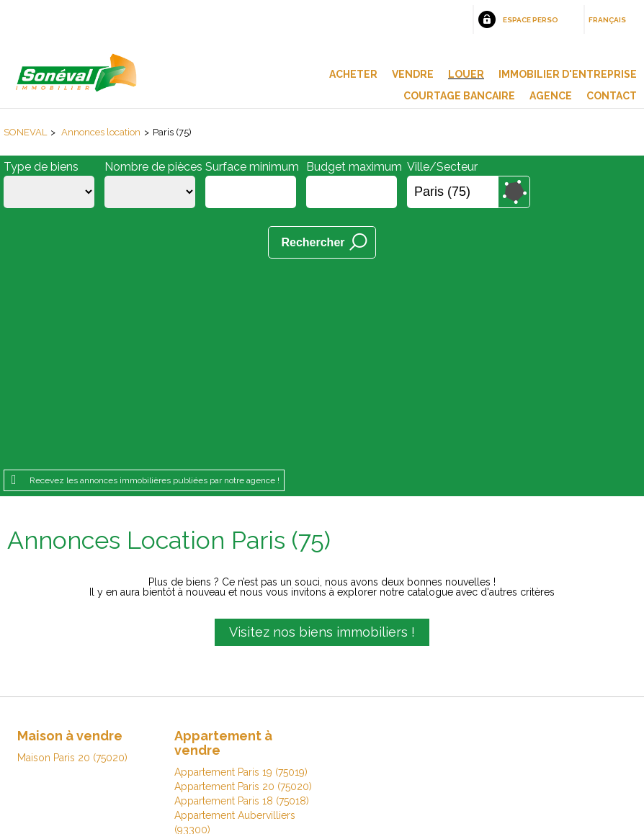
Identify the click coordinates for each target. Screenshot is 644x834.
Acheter (353, 74)
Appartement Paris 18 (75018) (242, 604)
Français (607, 20)
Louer (466, 74)
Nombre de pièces (153, 167)
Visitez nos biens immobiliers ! (322, 435)
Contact (612, 96)
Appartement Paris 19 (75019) (241, 575)
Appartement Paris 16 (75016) (242, 661)
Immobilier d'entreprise (568, 74)
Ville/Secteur (442, 167)
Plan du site (301, 743)
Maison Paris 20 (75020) (72, 560)
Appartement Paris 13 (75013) (241, 647)
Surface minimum (252, 167)
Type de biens (41, 167)
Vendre (413, 74)
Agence (551, 96)
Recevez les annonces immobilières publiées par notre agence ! (155, 283)
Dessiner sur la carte (514, 192)
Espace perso (531, 20)
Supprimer (488, 192)
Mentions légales (134, 743)
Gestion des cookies (493, 743)
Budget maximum (354, 167)
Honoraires (226, 743)
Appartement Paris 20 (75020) (243, 589)
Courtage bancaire (459, 96)
